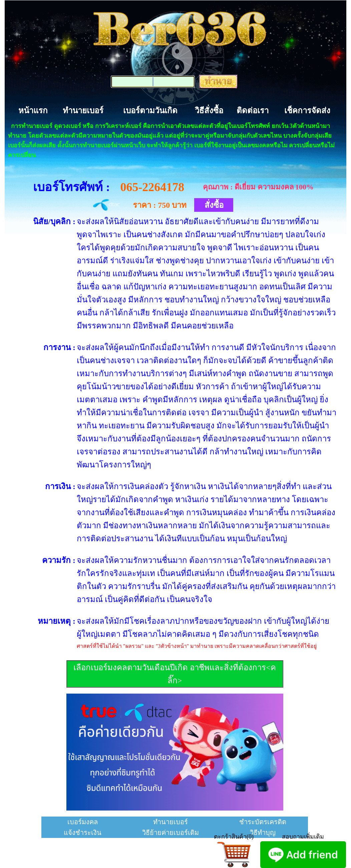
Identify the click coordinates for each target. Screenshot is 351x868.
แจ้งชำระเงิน (83, 833)
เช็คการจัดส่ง (307, 111)
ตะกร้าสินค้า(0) (234, 837)
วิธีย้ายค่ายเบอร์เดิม (170, 833)
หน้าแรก (33, 111)
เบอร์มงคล (83, 822)
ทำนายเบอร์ (83, 111)
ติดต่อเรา (253, 111)
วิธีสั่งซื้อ (209, 111)
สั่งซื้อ (214, 205)
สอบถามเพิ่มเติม (303, 837)
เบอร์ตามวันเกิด (150, 111)
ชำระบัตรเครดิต (263, 822)
